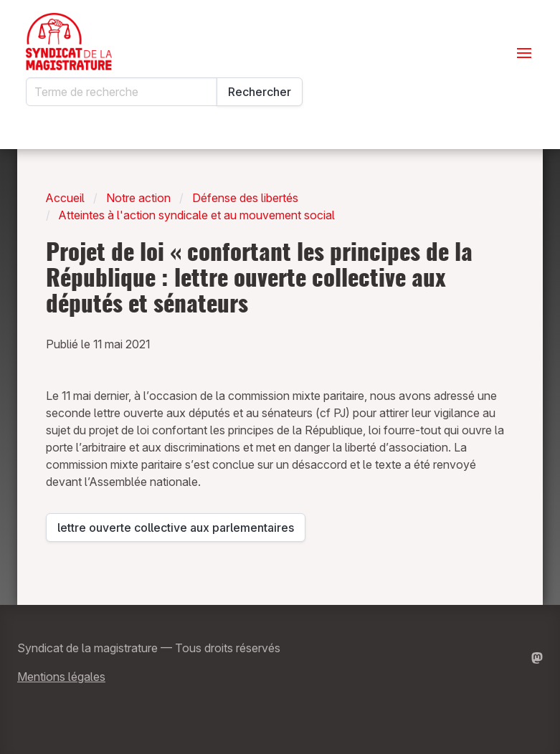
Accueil (65, 198)
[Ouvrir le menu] (524, 53)
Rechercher (260, 92)
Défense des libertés (245, 198)
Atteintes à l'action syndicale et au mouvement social (197, 215)
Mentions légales (61, 677)
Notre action (138, 198)
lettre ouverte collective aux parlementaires (176, 531)
